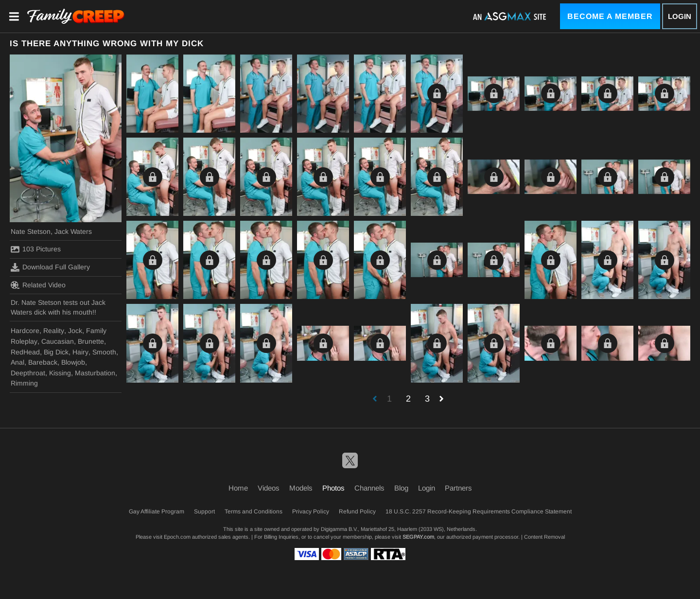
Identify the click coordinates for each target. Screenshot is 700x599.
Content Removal (544, 537)
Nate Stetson (31, 231)
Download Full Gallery (50, 267)
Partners (458, 488)
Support (204, 511)
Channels (369, 488)
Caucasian (58, 341)
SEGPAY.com (418, 537)
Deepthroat (28, 373)
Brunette (91, 341)
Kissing (60, 373)
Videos (269, 488)
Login (680, 16)
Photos (333, 488)
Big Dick (56, 352)
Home (238, 488)
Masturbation (95, 373)
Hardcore (25, 331)
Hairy (80, 352)
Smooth (104, 352)
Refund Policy (357, 511)
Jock (75, 331)
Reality (54, 331)
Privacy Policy (311, 511)
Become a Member (610, 16)
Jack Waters (73, 231)
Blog (401, 488)
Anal (17, 362)
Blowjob (73, 362)
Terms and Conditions (254, 511)
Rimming (24, 383)
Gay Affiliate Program (157, 511)
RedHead (25, 352)
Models (301, 488)
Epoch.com (177, 537)
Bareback (43, 362)
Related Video (38, 285)
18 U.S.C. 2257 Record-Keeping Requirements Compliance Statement (479, 511)
